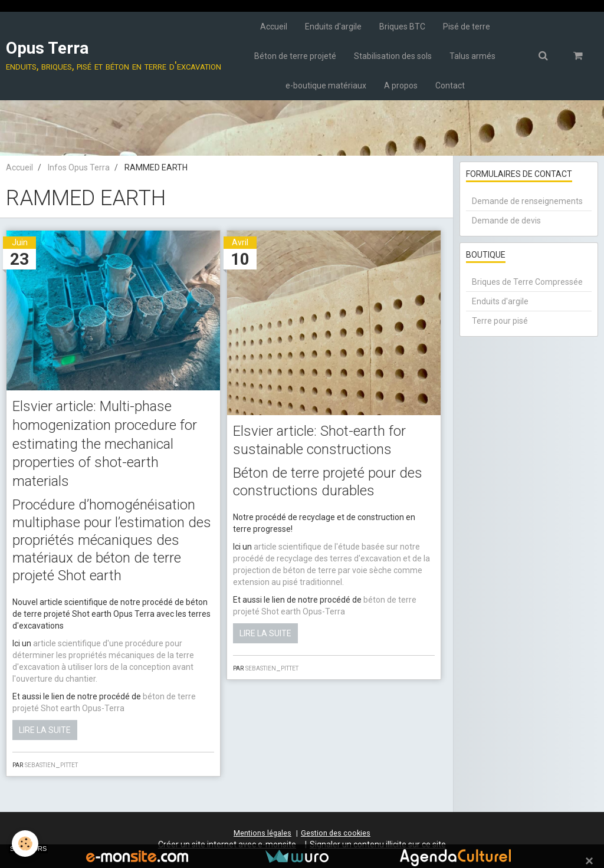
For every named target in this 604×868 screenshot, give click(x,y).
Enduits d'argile (333, 27)
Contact (450, 86)
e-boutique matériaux (326, 86)
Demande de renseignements (527, 201)
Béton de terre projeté (295, 56)
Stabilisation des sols (393, 56)
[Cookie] (25, 844)
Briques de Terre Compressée (527, 282)
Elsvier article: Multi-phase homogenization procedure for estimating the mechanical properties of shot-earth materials (105, 444)
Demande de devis (506, 221)
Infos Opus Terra (79, 167)
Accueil (274, 27)
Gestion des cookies (336, 833)
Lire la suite (45, 730)
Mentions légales (262, 833)
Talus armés (472, 56)
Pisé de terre (467, 27)
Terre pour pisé (500, 321)
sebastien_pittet (51, 764)
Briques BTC (402, 27)
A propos (401, 86)
